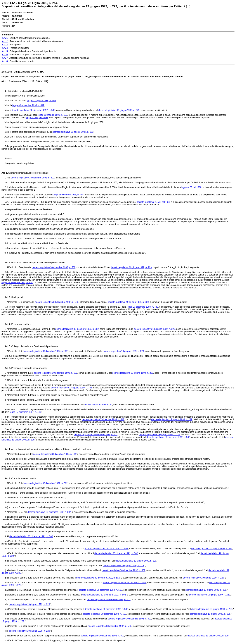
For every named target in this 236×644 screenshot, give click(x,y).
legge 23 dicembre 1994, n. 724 (17, 283)
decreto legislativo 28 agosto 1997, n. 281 (73, 132)
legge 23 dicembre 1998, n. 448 (68, 195)
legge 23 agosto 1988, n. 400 (41, 101)
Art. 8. (6, 478)
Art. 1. (5, 173)
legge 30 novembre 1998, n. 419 (28, 105)
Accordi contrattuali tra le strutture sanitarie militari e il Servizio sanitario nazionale (51, 449)
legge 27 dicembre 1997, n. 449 (25, 412)
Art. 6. (6, 368)
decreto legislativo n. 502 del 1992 (154, 202)
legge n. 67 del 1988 (191, 187)
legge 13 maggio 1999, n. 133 (53, 115)
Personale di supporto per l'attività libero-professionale (38, 263)
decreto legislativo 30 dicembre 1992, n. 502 (33, 110)
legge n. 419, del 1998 (37, 118)
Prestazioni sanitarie (21, 324)
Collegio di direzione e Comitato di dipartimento (34, 346)
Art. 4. (6, 324)
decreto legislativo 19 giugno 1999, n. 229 (119, 110)
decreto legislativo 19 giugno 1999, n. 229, (155, 329)
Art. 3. (6, 297)
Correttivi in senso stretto (23, 478)
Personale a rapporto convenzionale (29, 368)
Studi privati (17, 297)
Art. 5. (6, 346)
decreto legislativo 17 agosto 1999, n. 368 (72, 388)
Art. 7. (6, 449)
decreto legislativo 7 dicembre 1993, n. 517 (103, 419)
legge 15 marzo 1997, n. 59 (99, 405)
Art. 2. (6, 263)
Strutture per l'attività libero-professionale (28, 173)
